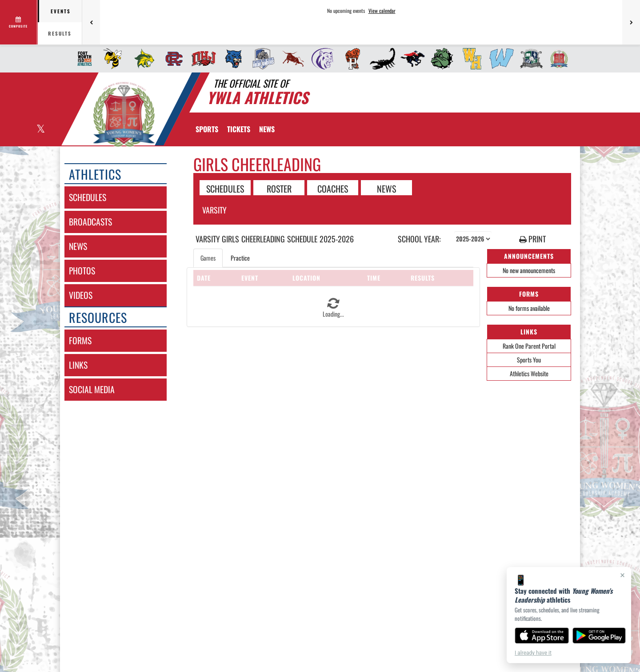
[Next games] (631, 22)
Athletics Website (529, 373)
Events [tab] (61, 11)
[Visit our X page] (40, 130)
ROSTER (279, 188)
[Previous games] (91, 22)
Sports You (529, 360)
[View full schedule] (19, 22)
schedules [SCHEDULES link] (88, 197)
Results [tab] (60, 33)
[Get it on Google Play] (599, 636)
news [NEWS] (78, 246)
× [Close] (622, 575)
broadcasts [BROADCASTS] (90, 222)
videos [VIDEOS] (81, 295)
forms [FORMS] (80, 340)
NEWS (386, 188)
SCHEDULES (225, 188)
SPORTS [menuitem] (207, 129)
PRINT (532, 239)
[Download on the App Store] (542, 636)
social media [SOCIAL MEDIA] (92, 389)
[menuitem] (82, 59)
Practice (240, 258)
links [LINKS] (78, 365)
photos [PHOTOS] (82, 271)
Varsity (214, 210)
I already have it (533, 653)
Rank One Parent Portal (529, 346)
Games (208, 258)
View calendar (382, 11)
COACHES (333, 188)
